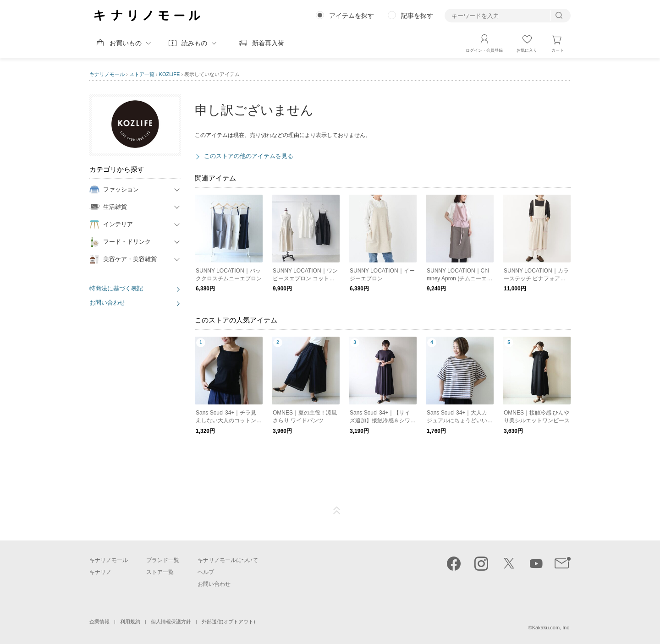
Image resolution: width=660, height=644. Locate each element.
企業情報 (99, 622)
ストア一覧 (142, 74)
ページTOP (337, 511)
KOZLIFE (170, 74)
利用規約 (130, 622)
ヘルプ (206, 572)
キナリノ (100, 572)
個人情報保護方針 (171, 622)
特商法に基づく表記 (116, 288)
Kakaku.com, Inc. (551, 628)
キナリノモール (107, 74)
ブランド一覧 (163, 560)
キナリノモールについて (228, 560)
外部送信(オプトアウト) (228, 622)
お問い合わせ (107, 303)
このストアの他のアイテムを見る (249, 156)
